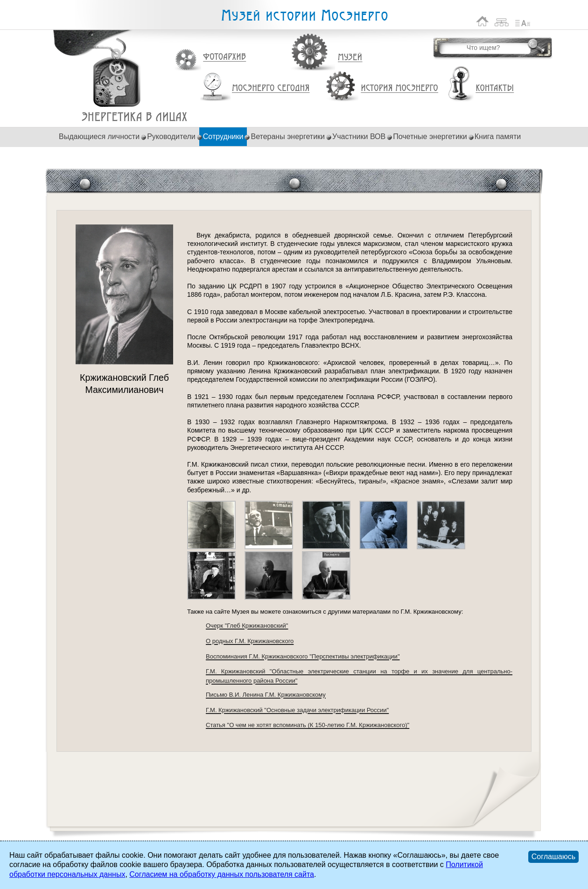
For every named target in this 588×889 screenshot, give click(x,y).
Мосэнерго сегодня (271, 88)
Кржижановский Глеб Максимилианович (135, 117)
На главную (483, 21)
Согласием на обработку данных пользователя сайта (222, 874)
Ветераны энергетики (288, 136)
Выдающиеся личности (99, 136)
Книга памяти (498, 136)
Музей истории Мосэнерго (304, 16)
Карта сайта (502, 21)
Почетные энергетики (430, 136)
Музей (350, 57)
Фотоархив (224, 57)
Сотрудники (223, 136)
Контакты (495, 88)
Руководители (171, 136)
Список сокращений (523, 21)
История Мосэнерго (400, 88)
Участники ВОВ (359, 136)
